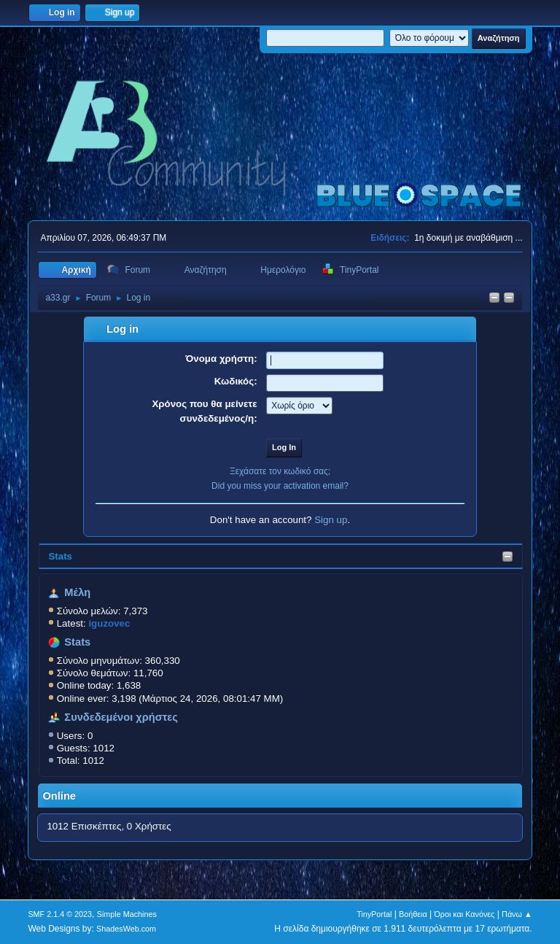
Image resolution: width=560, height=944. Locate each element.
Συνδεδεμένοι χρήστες (121, 717)
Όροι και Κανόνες (464, 914)
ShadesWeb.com (126, 929)
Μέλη (77, 592)
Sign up (331, 520)
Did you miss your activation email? (280, 486)
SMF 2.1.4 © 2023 (60, 914)
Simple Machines (127, 914)
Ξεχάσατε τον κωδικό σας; (280, 471)
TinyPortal (374, 914)
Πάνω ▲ (517, 914)
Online (59, 796)
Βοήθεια (413, 914)
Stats (60, 556)
